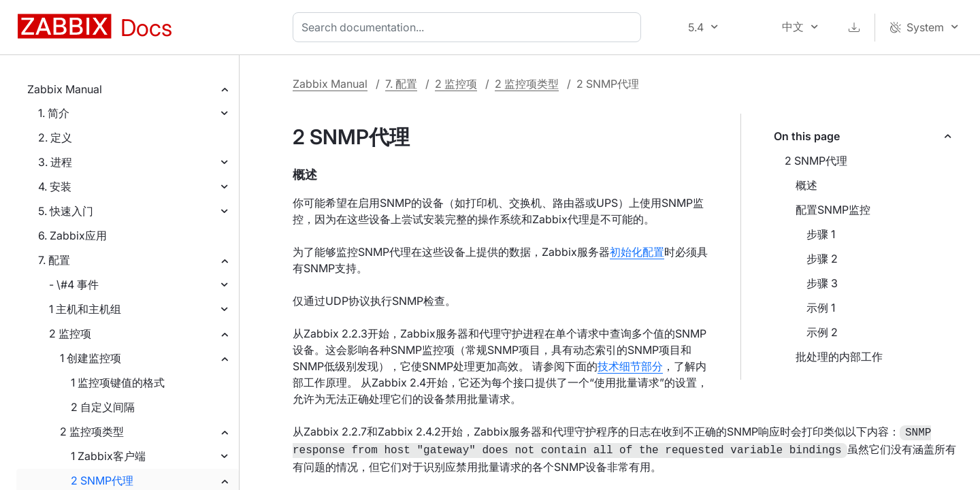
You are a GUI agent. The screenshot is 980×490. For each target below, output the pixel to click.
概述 (806, 185)
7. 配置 (54, 260)
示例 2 (822, 332)
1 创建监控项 (91, 358)
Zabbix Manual (65, 89)
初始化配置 (637, 252)
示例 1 (821, 308)
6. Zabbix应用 (72, 235)
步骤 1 (821, 234)
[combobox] (470, 27)
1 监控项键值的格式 (118, 382)
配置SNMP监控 (833, 210)
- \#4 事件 (74, 284)
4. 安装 (55, 186)
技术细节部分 (630, 366)
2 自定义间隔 (103, 407)
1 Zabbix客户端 (108, 456)
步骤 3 (822, 283)
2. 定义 (55, 137)
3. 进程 (55, 162)
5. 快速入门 (66, 211)
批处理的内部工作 (839, 357)
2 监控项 (70, 333)
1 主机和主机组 (85, 309)
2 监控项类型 (92, 431)
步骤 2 (822, 259)
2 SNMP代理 (102, 480)
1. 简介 (54, 113)
